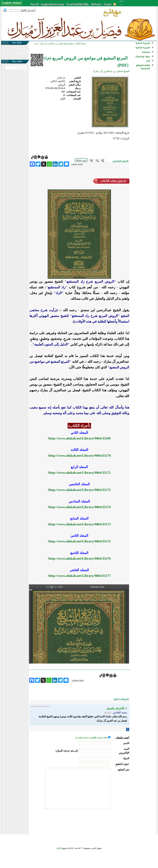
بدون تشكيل (81, 160)
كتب (148, 61)
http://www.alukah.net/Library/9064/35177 (80, 576)
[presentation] (105, 821)
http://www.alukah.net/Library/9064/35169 (80, 438)
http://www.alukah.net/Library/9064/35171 (80, 473)
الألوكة (59, 848)
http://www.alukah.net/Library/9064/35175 (80, 541)
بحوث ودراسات (143, 56)
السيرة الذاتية (143, 43)
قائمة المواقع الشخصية (143, 67)
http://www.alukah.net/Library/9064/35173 (80, 524)
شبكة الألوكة (81, 44)
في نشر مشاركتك (20, 48)
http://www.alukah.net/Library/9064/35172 (80, 490)
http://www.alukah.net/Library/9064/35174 (80, 507)
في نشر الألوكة (20, 53)
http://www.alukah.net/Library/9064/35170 (80, 456)
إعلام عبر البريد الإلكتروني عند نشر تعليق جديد (92, 738)
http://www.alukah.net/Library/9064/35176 (80, 559)
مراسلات (146, 52)
